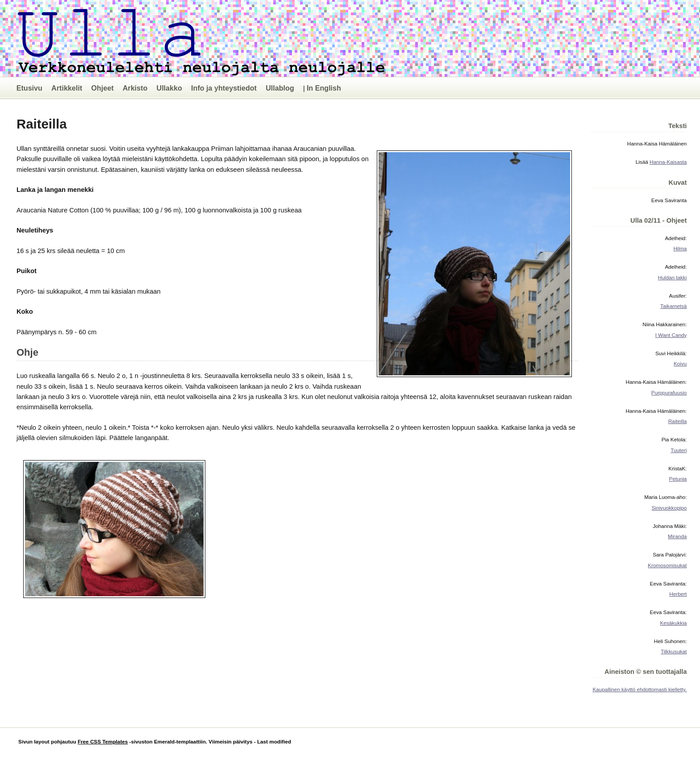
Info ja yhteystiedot (224, 88)
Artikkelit (67, 88)
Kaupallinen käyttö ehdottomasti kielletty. (640, 689)
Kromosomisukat (667, 565)
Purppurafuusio (669, 392)
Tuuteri (679, 450)
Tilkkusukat (674, 651)
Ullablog (280, 88)
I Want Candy (671, 335)
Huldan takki (673, 277)
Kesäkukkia (673, 623)
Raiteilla (678, 421)
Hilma (680, 248)
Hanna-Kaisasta (668, 162)
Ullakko (169, 88)
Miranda (677, 536)
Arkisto (135, 88)
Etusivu (29, 88)
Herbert (678, 594)
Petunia (678, 479)
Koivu (680, 363)
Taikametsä (673, 306)
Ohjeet (102, 88)
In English (324, 88)
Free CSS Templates (103, 741)
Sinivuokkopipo (669, 508)
